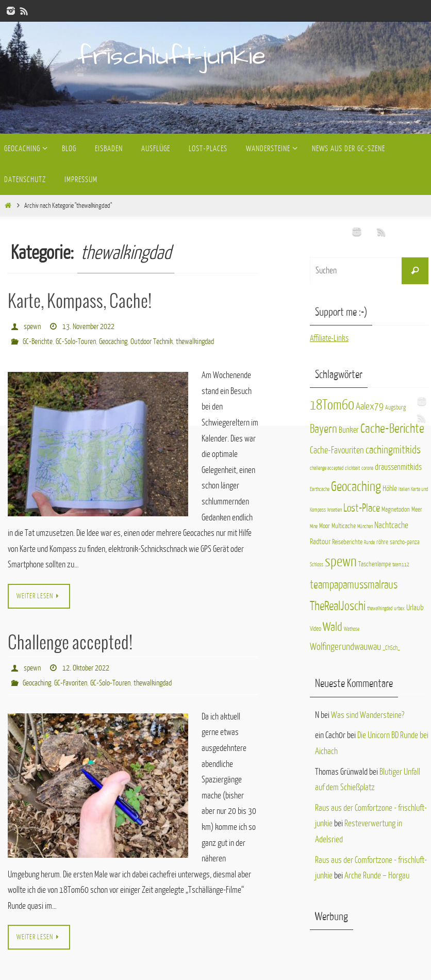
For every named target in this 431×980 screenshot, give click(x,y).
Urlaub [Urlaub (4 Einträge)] (415, 608)
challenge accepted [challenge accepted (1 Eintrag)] (327, 468)
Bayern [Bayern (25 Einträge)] (324, 429)
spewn (32, 326)
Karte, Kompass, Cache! (80, 302)
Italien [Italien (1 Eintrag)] (404, 489)
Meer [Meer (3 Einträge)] (417, 509)
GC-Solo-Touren (76, 341)
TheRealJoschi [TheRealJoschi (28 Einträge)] (338, 606)
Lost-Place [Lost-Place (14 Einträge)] (362, 508)
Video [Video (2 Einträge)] (316, 629)
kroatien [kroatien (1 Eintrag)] (335, 510)
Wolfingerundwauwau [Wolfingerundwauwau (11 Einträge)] (345, 647)
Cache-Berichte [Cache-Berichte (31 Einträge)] (392, 429)
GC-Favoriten (71, 681)
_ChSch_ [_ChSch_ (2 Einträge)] (391, 648)
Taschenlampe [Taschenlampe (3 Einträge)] (375, 564)
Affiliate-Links (330, 338)
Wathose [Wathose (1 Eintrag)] (352, 629)
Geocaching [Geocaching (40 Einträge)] (356, 487)
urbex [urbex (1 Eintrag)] (399, 608)
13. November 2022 (88, 326)
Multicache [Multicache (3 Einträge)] (344, 526)
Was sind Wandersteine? (368, 715)
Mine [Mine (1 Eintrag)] (314, 526)
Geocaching (113, 341)
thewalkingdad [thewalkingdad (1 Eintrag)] (380, 608)
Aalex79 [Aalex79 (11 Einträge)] (370, 406)
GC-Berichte (38, 341)
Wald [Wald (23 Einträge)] (333, 627)
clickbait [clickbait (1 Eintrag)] (352, 468)
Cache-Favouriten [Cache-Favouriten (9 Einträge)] (337, 450)
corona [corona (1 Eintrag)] (367, 468)
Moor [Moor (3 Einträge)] (325, 526)
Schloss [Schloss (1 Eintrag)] (317, 565)
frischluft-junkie (172, 56)
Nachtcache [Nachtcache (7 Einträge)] (391, 525)
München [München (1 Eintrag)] (365, 526)
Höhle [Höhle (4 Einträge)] (390, 488)
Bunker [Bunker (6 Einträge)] (349, 430)
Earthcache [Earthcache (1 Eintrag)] (320, 489)
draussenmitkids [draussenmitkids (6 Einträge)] (398, 467)
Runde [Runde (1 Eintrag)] (369, 542)
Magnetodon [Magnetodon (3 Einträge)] (396, 509)
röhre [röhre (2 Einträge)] (382, 542)
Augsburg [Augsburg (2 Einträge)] (395, 407)
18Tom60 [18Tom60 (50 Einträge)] (332, 405)
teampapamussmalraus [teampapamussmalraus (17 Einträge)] (354, 585)
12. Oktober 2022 (86, 667)
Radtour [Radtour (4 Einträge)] (320, 542)
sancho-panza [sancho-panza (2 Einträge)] (405, 542)
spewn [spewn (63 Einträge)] (341, 562)
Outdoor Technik (152, 341)
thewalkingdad (195, 341)
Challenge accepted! (70, 642)
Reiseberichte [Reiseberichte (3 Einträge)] (347, 542)
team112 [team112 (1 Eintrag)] (401, 565)
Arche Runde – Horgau (377, 876)
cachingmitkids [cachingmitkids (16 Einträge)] (393, 450)
